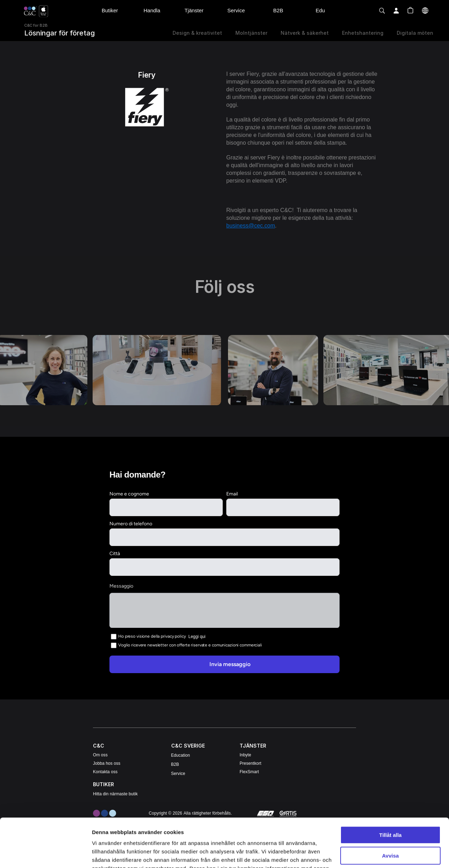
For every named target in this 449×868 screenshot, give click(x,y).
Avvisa (390, 805)
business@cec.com (251, 226)
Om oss (100, 755)
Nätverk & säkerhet (305, 33)
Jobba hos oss (107, 763)
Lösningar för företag (59, 33)
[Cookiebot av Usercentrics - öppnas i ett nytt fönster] (45, 854)
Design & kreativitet (197, 33)
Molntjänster (251, 33)
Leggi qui (197, 636)
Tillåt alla (390, 785)
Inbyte (245, 755)
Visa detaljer (108, 854)
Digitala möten (415, 33)
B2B (175, 764)
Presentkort (250, 763)
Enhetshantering (363, 33)
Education (181, 755)
